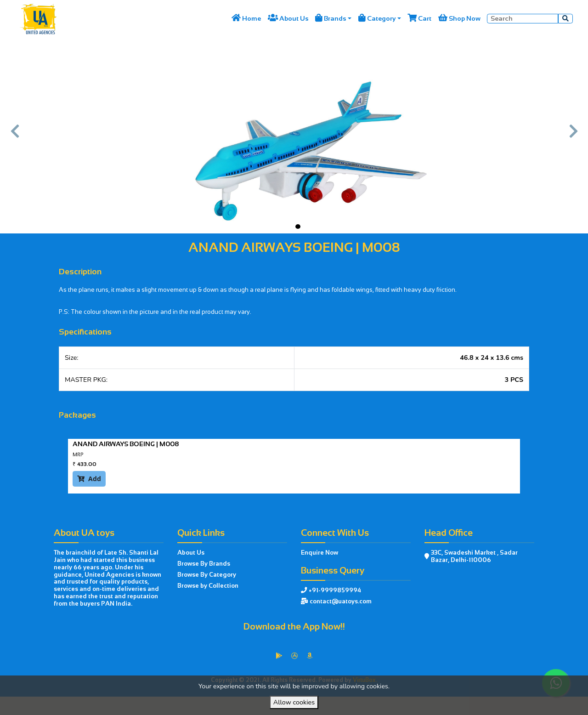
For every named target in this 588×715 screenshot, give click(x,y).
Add (89, 479)
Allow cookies (294, 702)
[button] (15, 135)
